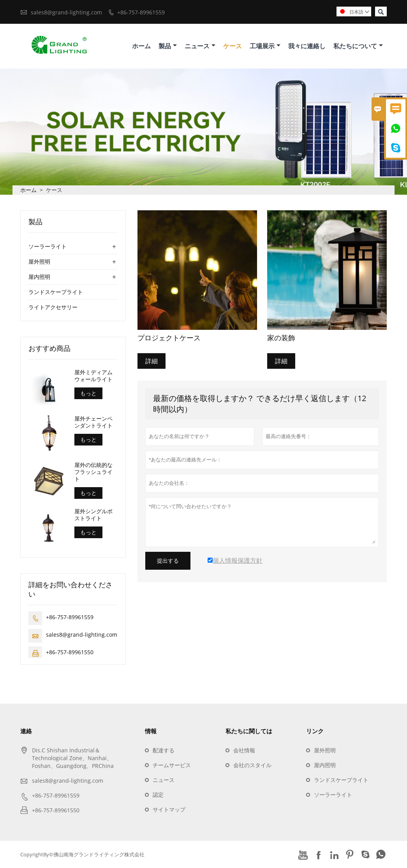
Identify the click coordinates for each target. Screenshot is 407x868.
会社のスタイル (252, 765)
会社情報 (244, 750)
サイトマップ (169, 809)
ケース (233, 46)
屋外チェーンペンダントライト (93, 422)
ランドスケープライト (56, 292)
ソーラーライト (48, 246)
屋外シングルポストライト (93, 515)
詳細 (152, 361)
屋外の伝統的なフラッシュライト (93, 472)
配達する (164, 750)
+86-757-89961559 (141, 12)
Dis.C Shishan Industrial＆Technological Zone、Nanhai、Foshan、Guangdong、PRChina (73, 758)
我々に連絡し (307, 46)
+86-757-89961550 (70, 652)
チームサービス (172, 765)
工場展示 (265, 46)
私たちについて (358, 46)
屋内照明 (39, 277)
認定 (158, 795)
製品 (168, 46)
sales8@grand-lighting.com (66, 12)
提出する (168, 561)
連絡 (26, 731)
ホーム (141, 46)
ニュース (200, 46)
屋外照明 (39, 261)
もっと (88, 393)
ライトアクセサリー (53, 307)
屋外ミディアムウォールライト (93, 376)
